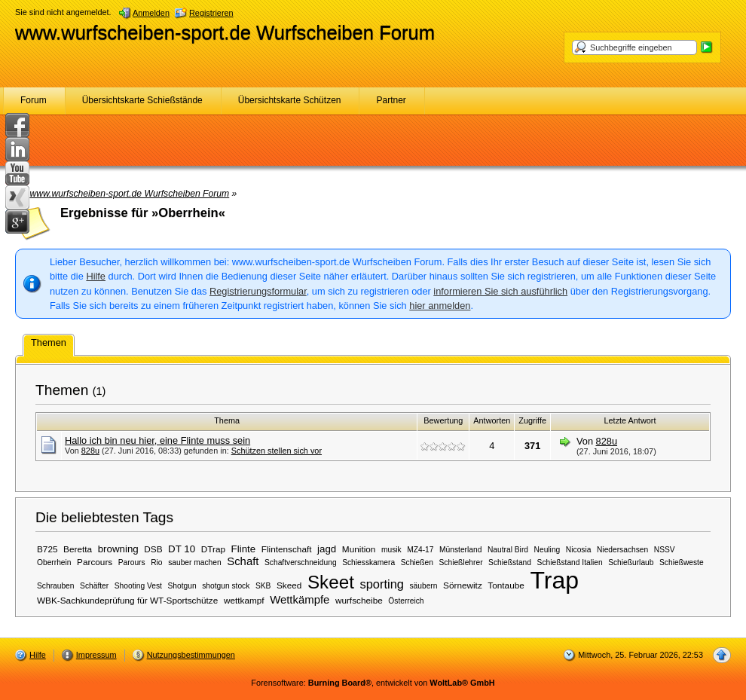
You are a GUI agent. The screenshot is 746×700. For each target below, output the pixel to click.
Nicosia (579, 550)
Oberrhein (54, 562)
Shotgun (182, 586)
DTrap (213, 549)
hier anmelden (440, 306)
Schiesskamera (368, 562)
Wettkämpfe (300, 600)
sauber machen (195, 562)
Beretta (78, 549)
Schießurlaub (631, 562)
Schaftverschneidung (301, 562)
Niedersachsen (622, 550)
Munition (359, 549)
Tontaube (506, 585)
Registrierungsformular (258, 291)
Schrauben (56, 586)
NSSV (665, 550)
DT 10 (182, 549)
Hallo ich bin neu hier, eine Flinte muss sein (157, 440)
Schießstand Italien (570, 562)
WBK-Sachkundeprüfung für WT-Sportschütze (127, 600)
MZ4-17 (420, 550)
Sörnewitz (463, 585)
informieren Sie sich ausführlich (500, 291)
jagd (327, 549)
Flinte (244, 549)
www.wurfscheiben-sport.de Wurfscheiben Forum (225, 32)
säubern (423, 586)
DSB (153, 549)
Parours (132, 562)
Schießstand (510, 562)
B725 (47, 549)
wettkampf (244, 600)
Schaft (243, 561)
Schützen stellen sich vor (277, 451)
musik (391, 550)
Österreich (406, 601)
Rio (156, 562)
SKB (263, 586)
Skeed (289, 585)
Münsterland (460, 550)
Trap (554, 580)
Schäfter (94, 586)
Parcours (95, 562)
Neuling (547, 550)
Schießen (417, 562)
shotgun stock (226, 586)
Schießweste (682, 562)
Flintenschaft (287, 549)
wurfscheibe (359, 600)
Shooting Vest (138, 586)
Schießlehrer (461, 562)
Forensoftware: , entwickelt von (373, 683)
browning (118, 549)
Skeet (331, 582)
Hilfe (96, 276)
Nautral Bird (508, 550)
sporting (381, 584)
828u (90, 451)
